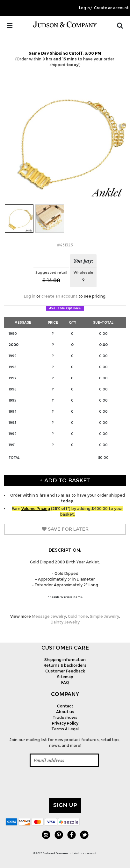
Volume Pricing (36, 509)
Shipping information (65, 660)
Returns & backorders (65, 665)
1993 (12, 423)
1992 (13, 434)
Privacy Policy (65, 723)
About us (65, 712)
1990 (13, 334)
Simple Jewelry (105, 616)
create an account (59, 296)
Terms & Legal (65, 729)
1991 (12, 445)
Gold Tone (78, 616)
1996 (12, 389)
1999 (13, 356)
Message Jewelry (49, 616)
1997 (12, 378)
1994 (13, 412)
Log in (84, 8)
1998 (13, 367)
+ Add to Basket (65, 480)
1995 (12, 400)
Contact (65, 706)
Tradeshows (65, 717)
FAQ (65, 682)
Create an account (111, 8)
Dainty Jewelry (65, 622)
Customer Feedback (65, 671)
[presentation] (54, 782)
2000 (14, 345)
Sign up (65, 805)
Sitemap (65, 677)
